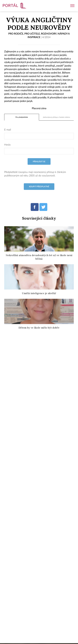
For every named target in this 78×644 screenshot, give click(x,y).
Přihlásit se (39, 162)
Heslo (7, 145)
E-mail (8, 130)
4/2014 (46, 37)
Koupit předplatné (39, 187)
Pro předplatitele (22, 117)
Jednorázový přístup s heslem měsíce (56, 117)
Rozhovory (49, 34)
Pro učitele (32, 34)
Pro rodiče (16, 34)
